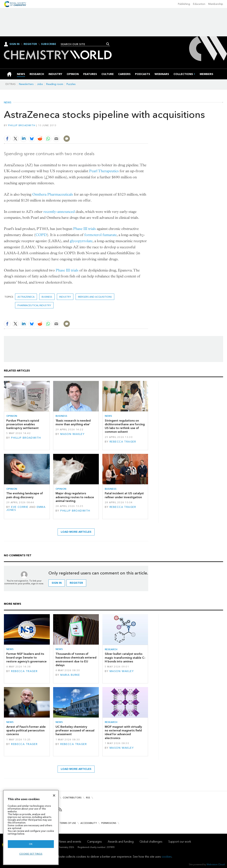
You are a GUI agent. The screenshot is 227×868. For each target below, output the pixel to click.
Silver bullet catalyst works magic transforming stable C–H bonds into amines (125, 658)
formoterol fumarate (100, 235)
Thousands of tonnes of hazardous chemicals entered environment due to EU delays (76, 659)
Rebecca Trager (123, 442)
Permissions (109, 823)
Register (30, 44)
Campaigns (94, 842)
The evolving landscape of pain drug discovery (25, 495)
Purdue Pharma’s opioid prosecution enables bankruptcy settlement (23, 424)
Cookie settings (31, 854)
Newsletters (26, 84)
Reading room (55, 84)
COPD (41, 235)
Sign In (14, 44)
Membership (216, 4)
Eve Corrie (20, 507)
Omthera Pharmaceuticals (53, 194)
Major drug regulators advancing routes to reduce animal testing (75, 497)
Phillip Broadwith (22, 125)
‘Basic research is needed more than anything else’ (73, 422)
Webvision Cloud (216, 864)
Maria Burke (70, 675)
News (8, 103)
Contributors (72, 798)
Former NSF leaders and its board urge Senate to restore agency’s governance (26, 658)
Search (108, 44)
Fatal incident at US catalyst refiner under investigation (124, 495)
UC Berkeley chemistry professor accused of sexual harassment (75, 731)
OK (31, 844)
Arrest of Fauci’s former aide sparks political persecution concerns (26, 731)
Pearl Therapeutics (104, 171)
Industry (65, 297)
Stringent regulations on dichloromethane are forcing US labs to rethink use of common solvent (125, 426)
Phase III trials (85, 229)
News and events (70, 842)
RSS (88, 798)
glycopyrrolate (81, 241)
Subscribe (49, 44)
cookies (167, 857)
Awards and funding (121, 842)
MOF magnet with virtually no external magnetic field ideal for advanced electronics (123, 732)
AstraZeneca (26, 297)
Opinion (12, 416)
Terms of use (68, 823)
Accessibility (89, 823)
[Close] (54, 795)
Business (47, 297)
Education (199, 4)
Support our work (180, 842)
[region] (31, 827)
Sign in (57, 583)
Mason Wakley (72, 434)
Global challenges (151, 842)
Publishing (184, 4)
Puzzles (71, 84)
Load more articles (76, 532)
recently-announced (59, 212)
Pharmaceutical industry (34, 305)
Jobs (40, 84)
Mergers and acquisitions (95, 297)
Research (111, 649)
